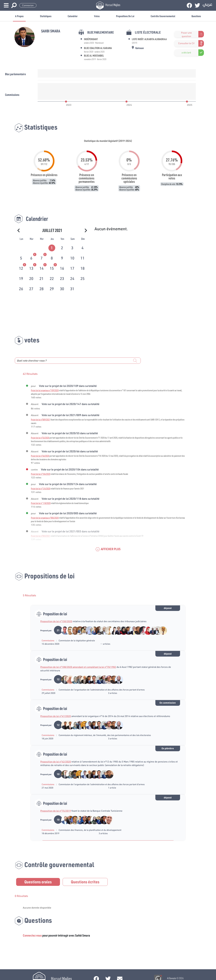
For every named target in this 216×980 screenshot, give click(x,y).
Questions (196, 16)
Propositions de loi (125, 16)
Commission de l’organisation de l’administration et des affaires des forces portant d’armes (102, 690)
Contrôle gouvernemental (163, 16)
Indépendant (91, 39)
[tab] (52, 247)
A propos (19, 16)
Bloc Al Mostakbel (94, 55)
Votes (97, 16)
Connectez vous (32, 935)
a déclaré (186, 53)
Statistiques (46, 16)
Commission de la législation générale (77, 640)
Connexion (28, 5)
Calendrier (73, 16)
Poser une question (186, 34)
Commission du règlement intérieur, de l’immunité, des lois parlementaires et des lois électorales (105, 735)
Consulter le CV (186, 43)
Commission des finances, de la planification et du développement (90, 830)
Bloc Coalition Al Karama (98, 48)
